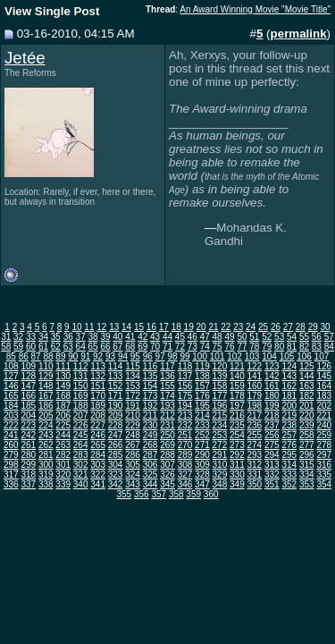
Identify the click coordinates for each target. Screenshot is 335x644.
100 (200, 356)
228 (116, 425)
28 (301, 327)
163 (307, 386)
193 (167, 406)
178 (237, 396)
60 (31, 347)
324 (133, 475)
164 (324, 386)
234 (220, 425)
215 (220, 415)
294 (272, 455)
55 (304, 337)
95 (135, 356)
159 (237, 386)
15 (139, 327)
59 (18, 347)
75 (218, 347)
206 (63, 415)
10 (76, 327)
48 (218, 337)
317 (11, 475)
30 (326, 327)
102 (234, 356)
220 (307, 415)
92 (98, 356)
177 (220, 396)
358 (176, 494)
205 (46, 415)
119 (202, 366)
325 (151, 475)
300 (46, 465)
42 (142, 337)
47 (205, 337)
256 (272, 435)
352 (289, 484)
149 (63, 386)
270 (185, 445)
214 (202, 415)
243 (46, 435)
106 (304, 356)
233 (202, 425)
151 (98, 386)
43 (155, 337)
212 (167, 415)
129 (46, 376)
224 (46, 425)
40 (117, 337)
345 (167, 484)
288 (167, 455)
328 (202, 475)
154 (151, 386)
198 (255, 406)
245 (81, 435)
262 (46, 445)
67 (117, 347)
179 (255, 396)
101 (218, 356)
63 (68, 347)
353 (307, 484)
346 (185, 484)
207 (81, 415)
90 (73, 356)
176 (202, 396)
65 (93, 347)
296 (307, 455)
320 (63, 475)
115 (133, 366)
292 (237, 455)
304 (116, 465)
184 (11, 406)
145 (324, 376)
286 (133, 455)
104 (269, 356)
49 (229, 337)
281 (46, 455)
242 (28, 435)
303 (98, 465)
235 (237, 425)
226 (81, 425)
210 (133, 415)
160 (255, 386)
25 (263, 327)
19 (189, 327)
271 (202, 445)
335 (324, 475)
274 (255, 445)
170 (98, 396)
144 (307, 376)
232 (185, 425)
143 (289, 376)
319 (46, 475)
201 (307, 406)
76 (229, 347)
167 (46, 396)
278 (324, 445)
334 (307, 475)
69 (142, 347)
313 (272, 465)
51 (254, 337)
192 (151, 406)
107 (322, 356)
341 (98, 484)
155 (167, 386)
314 (289, 465)
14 (126, 327)
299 (28, 465)
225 (63, 425)
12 (101, 327)
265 (98, 445)
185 (28, 406)
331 (255, 475)
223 (28, 425)
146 (11, 386)
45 (180, 337)
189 (98, 406)
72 (180, 347)
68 (130, 347)
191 (133, 406)
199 (272, 406)
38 (93, 337)
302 (81, 465)
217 (255, 415)
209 (116, 415)
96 (148, 356)
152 (116, 386)
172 (133, 396)
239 (307, 425)
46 (193, 337)
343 (133, 484)
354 (324, 484)
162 (289, 386)
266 (116, 445)
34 (43, 337)
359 (193, 494)
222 (11, 425)
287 (151, 455)
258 (307, 435)
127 (11, 376)
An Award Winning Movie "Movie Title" (255, 9)
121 (237, 366)
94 (123, 356)
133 (116, 376)
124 (289, 366)
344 (151, 484)
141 (255, 376)
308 (185, 465)
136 (167, 376)
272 (220, 445)
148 (46, 386)
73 (193, 347)
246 (98, 435)
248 (133, 435)
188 (81, 406)
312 (255, 465)
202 (324, 406)
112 (81, 366)
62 (56, 347)
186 (46, 406)
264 (81, 445)
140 (237, 376)
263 (63, 445)
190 (116, 406)
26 (276, 327)
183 (324, 396)
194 (185, 406)
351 (272, 484)
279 (11, 455)
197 (237, 406)
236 (255, 425)
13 (114, 327)
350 (255, 484)
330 (237, 475)
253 (220, 435)
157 (202, 386)
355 (124, 494)
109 (28, 366)
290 (202, 455)
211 (151, 415)
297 (324, 455)
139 (220, 376)
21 (213, 327)
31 (6, 337)
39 (105, 337)
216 (237, 415)
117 (167, 366)
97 (160, 356)
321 (81, 475)
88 (48, 356)
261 (28, 445)
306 (151, 465)
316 (324, 465)
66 (105, 347)
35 (56, 337)
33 (31, 337)
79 (267, 347)
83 (317, 347)
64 (81, 347)
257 (289, 435)
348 (220, 484)
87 (36, 356)
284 (98, 455)
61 (43, 347)
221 (324, 415)
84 (329, 347)
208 (98, 415)
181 (289, 396)
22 (226, 327)
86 (24, 356)
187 (63, 406)
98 (173, 356)
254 (237, 435)
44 (167, 337)
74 (205, 347)
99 (184, 356)
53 (279, 337)
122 (255, 366)
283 (81, 455)
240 (324, 425)
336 (11, 484)
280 (28, 455)
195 (202, 406)
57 (329, 337)
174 (167, 396)
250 (167, 435)
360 (211, 494)
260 (11, 445)
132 (98, 376)
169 (81, 396)
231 (167, 425)
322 (98, 475)
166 (28, 396)
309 (202, 465)
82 (304, 347)
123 (272, 366)
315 (307, 465)
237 (272, 425)
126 (324, 366)
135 (151, 376)
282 (63, 455)
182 (307, 396)
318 (28, 475)
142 (272, 376)
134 (133, 376)
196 (220, 406)
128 (28, 376)
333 (289, 475)
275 (272, 445)
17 (164, 327)
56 (317, 337)
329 (220, 475)
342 (116, 484)
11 (89, 327)
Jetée (25, 58)
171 (116, 396)
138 (202, 376)
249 (151, 435)
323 (116, 475)
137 (185, 376)
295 (289, 455)
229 (133, 425)
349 (237, 484)
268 (151, 445)
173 (151, 396)
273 (237, 445)
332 (272, 475)
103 (252, 356)
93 (110, 356)
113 (98, 366)
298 (11, 465)
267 (133, 445)
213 (185, 415)
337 (28, 484)
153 (133, 386)
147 (28, 386)
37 (81, 337)
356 (142, 494)
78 (254, 347)
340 (81, 484)
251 (185, 435)
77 (242, 347)
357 (159, 494)
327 (185, 475)
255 (255, 435)
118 (185, 366)
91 (85, 356)
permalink (299, 34)
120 (220, 366)
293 (255, 455)
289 (185, 455)
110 (46, 366)
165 (11, 396)
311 (237, 465)
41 (130, 337)
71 (167, 347)
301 (63, 465)
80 (279, 347)
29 (313, 327)
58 (6, 347)
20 (201, 327)
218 (272, 415)
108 (11, 366)
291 (220, 455)
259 (324, 435)
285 (116, 455)
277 (307, 445)
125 (307, 366)
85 (11, 356)
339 (63, 484)
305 (133, 465)
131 (81, 376)
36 (68, 337)
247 (116, 435)
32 (18, 337)
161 (272, 386)
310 (220, 465)
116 (151, 366)
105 (287, 356)
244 (63, 435)
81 (292, 347)
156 (185, 386)
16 (151, 327)
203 (11, 415)
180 (272, 396)
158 (220, 386)
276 (289, 445)
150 (81, 386)
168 (63, 396)
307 (167, 465)
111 (63, 366)
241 (11, 435)
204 (28, 415)
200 (289, 406)
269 (167, 445)
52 (267, 337)
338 (46, 484)
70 (155, 347)
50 (242, 337)
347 (202, 484)
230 (151, 425)
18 (176, 327)
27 (288, 327)
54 (292, 337)
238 (289, 425)
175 (185, 396)
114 (116, 366)
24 (251, 327)
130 (63, 376)
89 (60, 356)
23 (238, 327)
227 (98, 425)
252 (202, 435)
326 (167, 475)
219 (289, 415)
